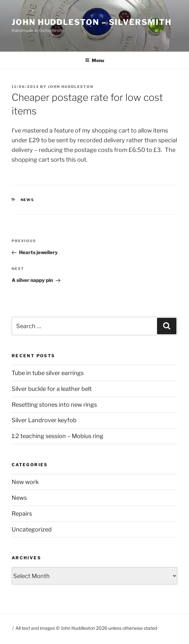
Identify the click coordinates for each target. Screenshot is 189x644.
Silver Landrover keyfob (44, 420)
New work (25, 482)
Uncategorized (32, 529)
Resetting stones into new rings (54, 405)
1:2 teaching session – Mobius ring (58, 436)
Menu (94, 60)
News (28, 200)
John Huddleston (71, 87)
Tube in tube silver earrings (48, 373)
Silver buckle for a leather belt (52, 389)
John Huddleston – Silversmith (92, 22)
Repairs (22, 514)
